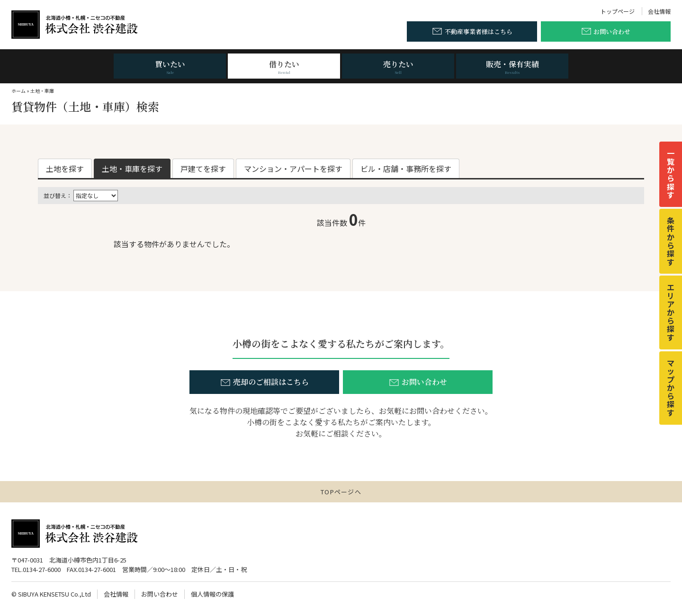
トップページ (618, 11)
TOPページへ (341, 492)
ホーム (18, 91)
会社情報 (659, 11)
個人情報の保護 (212, 594)
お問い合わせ (160, 594)
